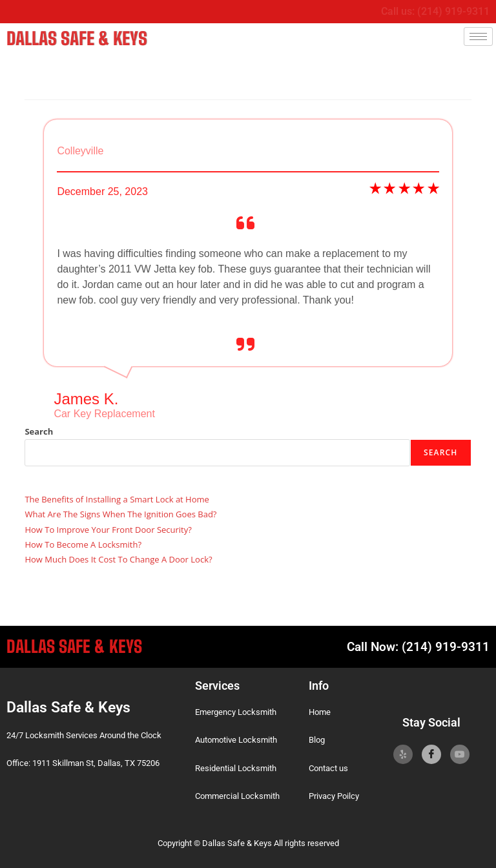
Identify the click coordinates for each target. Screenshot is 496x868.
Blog (317, 738)
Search (39, 429)
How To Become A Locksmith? (83, 542)
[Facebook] (431, 752)
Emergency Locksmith (236, 710)
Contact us (328, 766)
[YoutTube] (460, 752)
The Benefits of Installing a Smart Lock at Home (117, 497)
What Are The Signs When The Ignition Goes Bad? (120, 512)
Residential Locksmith (236, 766)
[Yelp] (403, 752)
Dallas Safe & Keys (68, 37)
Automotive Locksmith (236, 738)
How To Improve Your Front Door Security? (108, 527)
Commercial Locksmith (237, 794)
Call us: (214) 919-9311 (435, 11)
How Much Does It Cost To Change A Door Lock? (118, 557)
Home (320, 710)
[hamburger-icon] (478, 36)
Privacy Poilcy (334, 794)
